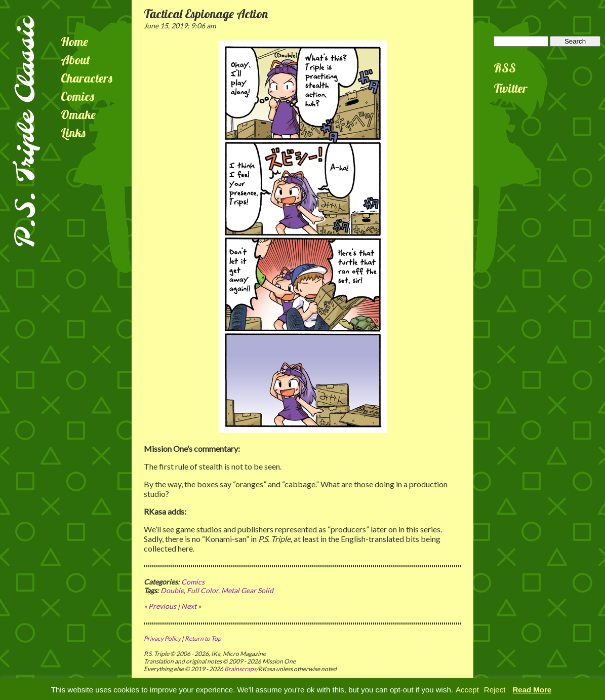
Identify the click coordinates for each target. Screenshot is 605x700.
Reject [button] (495, 690)
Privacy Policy (162, 638)
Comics (77, 96)
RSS (505, 68)
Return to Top (203, 638)
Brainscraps (240, 669)
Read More (532, 690)
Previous (162, 606)
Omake (78, 114)
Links (73, 133)
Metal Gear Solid (247, 590)
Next (189, 606)
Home (74, 42)
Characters (87, 78)
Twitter (511, 88)
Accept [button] (467, 690)
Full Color (203, 590)
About (75, 60)
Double (172, 590)
